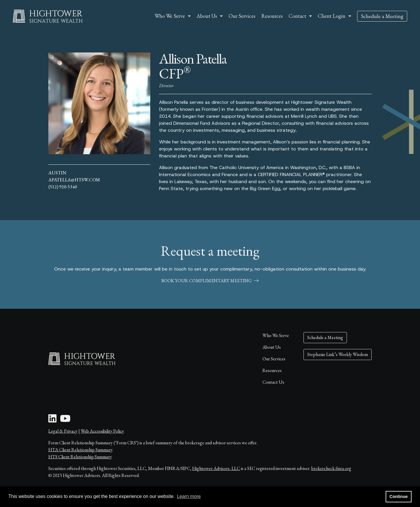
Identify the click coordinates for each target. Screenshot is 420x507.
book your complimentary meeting (210, 281)
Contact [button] (297, 16)
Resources (272, 16)
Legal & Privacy (63, 431)
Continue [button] (398, 497)
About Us (272, 347)
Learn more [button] (189, 496)
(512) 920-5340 (63, 187)
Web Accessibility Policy (102, 431)
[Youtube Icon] (65, 420)
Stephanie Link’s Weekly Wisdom (338, 354)
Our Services (242, 16)
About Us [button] (207, 16)
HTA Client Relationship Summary (81, 450)
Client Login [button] (332, 16)
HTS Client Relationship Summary (80, 457)
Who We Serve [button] (170, 16)
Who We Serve (276, 335)
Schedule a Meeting (382, 16)
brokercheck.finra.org (331, 468)
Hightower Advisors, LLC (216, 468)
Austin (57, 173)
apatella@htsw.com (74, 180)
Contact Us (273, 382)
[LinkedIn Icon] (52, 420)
